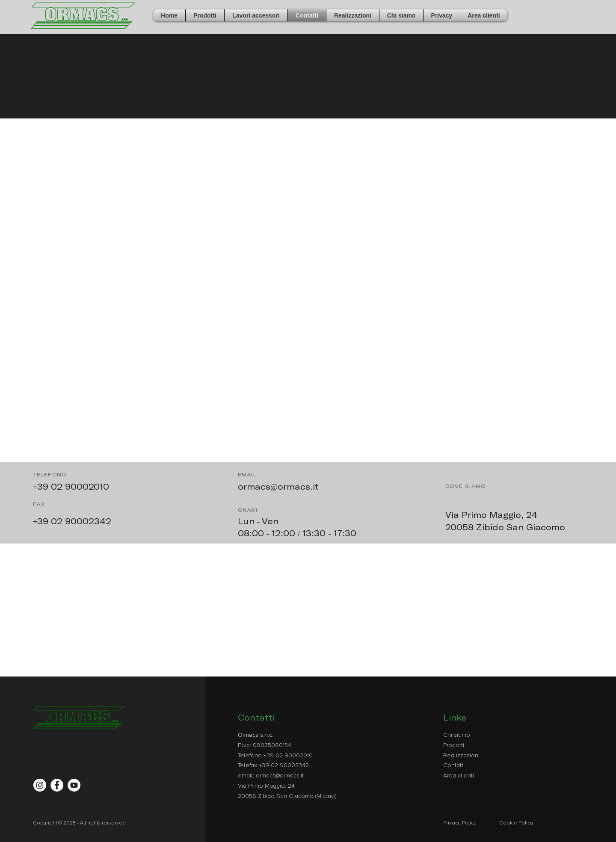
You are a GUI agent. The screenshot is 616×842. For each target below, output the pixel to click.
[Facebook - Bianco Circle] (57, 785)
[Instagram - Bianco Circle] (40, 785)
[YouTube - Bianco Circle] (74, 785)
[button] (205, 15)
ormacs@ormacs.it (278, 486)
